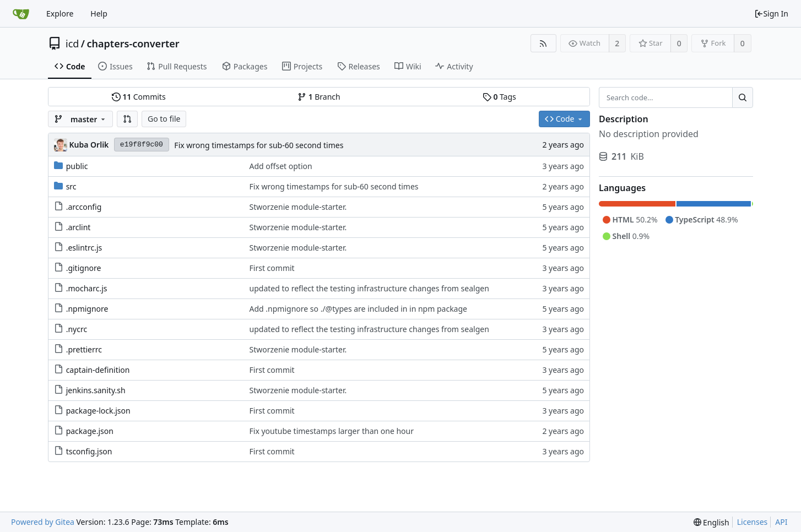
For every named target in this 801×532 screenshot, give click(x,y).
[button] (127, 119)
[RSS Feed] (543, 43)
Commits (139, 97)
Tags (499, 97)
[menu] (711, 522)
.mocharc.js (87, 288)
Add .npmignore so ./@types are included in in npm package (358, 309)
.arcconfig (84, 207)
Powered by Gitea (43, 522)
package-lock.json (98, 411)
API (781, 522)
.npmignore (87, 309)
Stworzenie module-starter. (298, 207)
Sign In (771, 13)
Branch (319, 97)
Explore (60, 13)
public (77, 166)
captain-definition (98, 370)
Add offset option (281, 166)
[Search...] (743, 97)
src (71, 186)
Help (99, 13)
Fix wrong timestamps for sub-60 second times (259, 145)
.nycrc (77, 329)
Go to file (164, 119)
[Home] (21, 14)
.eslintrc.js (84, 248)
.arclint (79, 227)
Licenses (753, 522)
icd (72, 44)
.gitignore (84, 268)
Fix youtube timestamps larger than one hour (332, 431)
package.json (90, 431)
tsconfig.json (89, 451)
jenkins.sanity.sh (96, 390)
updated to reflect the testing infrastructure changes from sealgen (369, 288)
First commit (272, 268)
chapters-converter (133, 44)
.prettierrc (84, 349)
